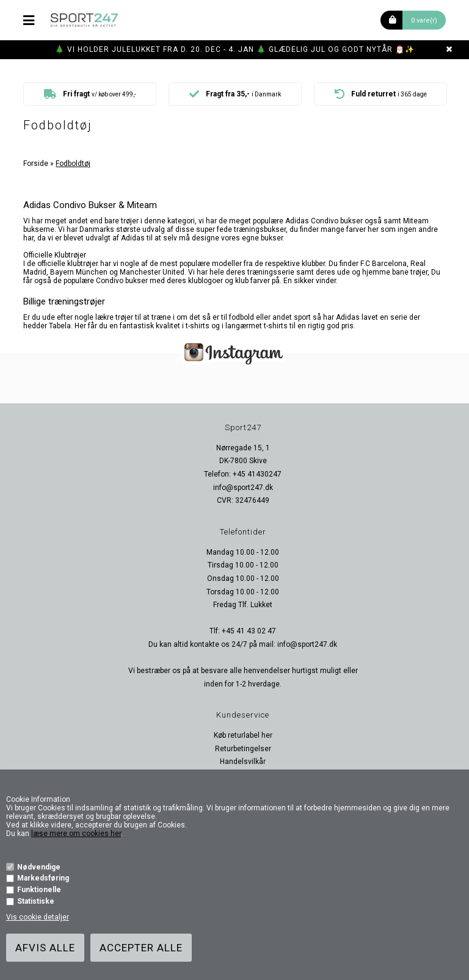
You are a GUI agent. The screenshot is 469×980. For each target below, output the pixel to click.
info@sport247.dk (243, 488)
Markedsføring (43, 878)
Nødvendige (39, 867)
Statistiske (36, 901)
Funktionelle (39, 890)
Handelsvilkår (243, 762)
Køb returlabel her (243, 735)
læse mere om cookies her (76, 834)
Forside (36, 164)
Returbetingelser (243, 749)
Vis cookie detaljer (38, 917)
